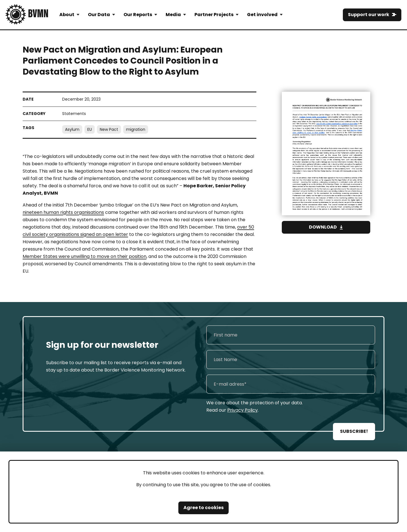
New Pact (109, 129)
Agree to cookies (203, 508)
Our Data (99, 15)
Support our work (369, 15)
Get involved (262, 15)
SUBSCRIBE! (354, 431)
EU (90, 129)
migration (136, 129)
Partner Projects (214, 15)
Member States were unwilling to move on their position (85, 256)
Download (323, 227)
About (67, 15)
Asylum (72, 129)
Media (173, 15)
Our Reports (138, 15)
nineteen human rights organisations (63, 212)
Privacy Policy (243, 410)
